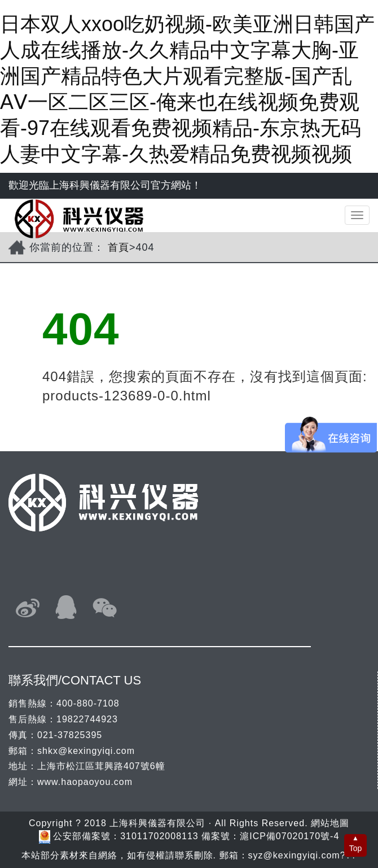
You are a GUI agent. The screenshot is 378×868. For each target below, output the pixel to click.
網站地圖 (330, 823)
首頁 (118, 247)
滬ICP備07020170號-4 (289, 836)
